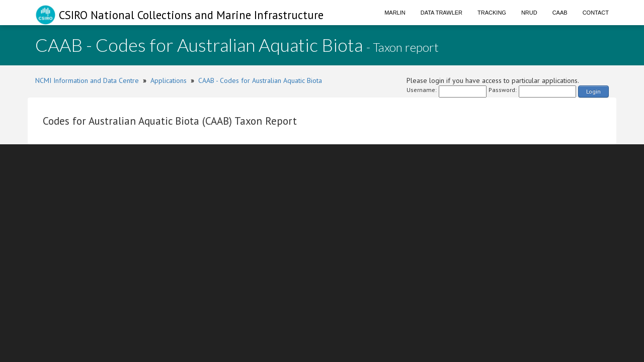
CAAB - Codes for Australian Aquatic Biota (260, 80)
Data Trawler (441, 13)
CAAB (560, 13)
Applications (169, 80)
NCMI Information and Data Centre (87, 80)
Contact (596, 13)
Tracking (492, 13)
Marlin (395, 13)
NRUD (529, 13)
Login (593, 91)
